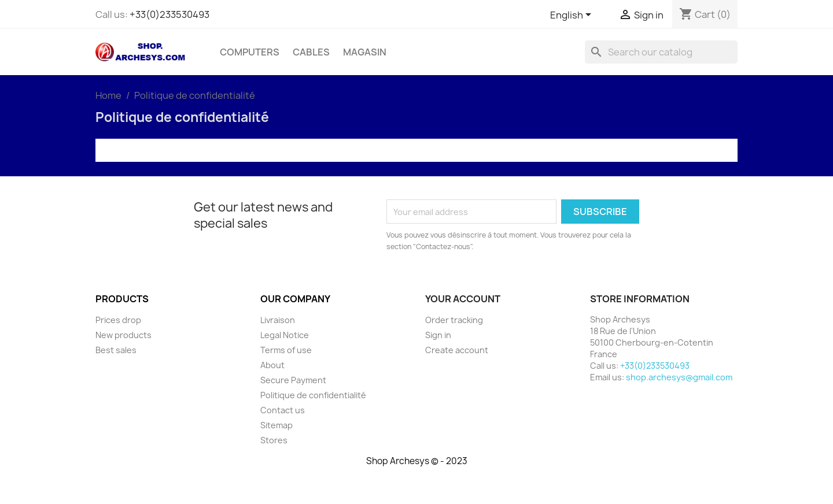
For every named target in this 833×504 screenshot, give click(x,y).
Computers (250, 52)
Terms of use (286, 350)
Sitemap (277, 425)
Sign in (438, 335)
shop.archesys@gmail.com (679, 377)
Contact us (283, 410)
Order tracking (454, 320)
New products (124, 335)
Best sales (116, 350)
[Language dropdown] (573, 16)
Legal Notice (285, 335)
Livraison (278, 320)
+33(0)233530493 (169, 14)
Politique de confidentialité (313, 395)
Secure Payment (293, 380)
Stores (274, 440)
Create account (457, 350)
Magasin (365, 52)
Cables (311, 52)
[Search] (661, 52)
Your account (463, 299)
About (272, 365)
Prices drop (118, 320)
